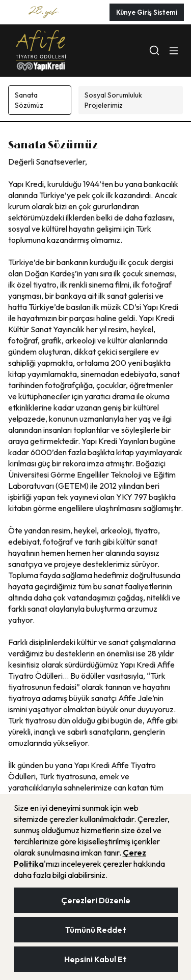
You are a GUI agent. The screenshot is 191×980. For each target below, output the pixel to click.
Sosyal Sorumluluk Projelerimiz (113, 100)
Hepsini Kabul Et (95, 959)
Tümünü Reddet (96, 930)
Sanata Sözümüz (29, 100)
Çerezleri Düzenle (96, 900)
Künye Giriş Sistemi (147, 12)
